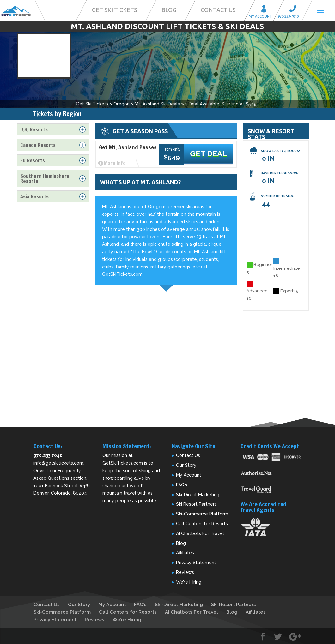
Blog (169, 10)
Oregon (122, 104)
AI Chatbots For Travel (200, 533)
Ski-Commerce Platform (202, 514)
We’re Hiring (189, 582)
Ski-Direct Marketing (198, 495)
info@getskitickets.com (58, 463)
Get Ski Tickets (115, 10)
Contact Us (218, 10)
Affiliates (185, 553)
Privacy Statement (196, 563)
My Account (266, 10)
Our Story (186, 465)
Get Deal (211, 154)
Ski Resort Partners (196, 504)
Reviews (185, 572)
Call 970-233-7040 (295, 10)
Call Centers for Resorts (202, 524)
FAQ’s (182, 485)
